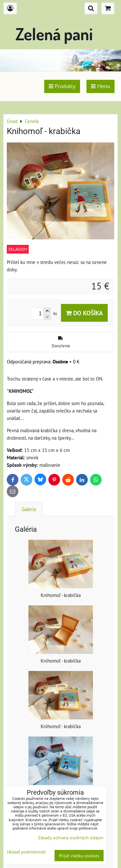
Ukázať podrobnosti (26, 852)
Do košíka (84, 313)
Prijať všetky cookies (79, 856)
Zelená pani (54, 34)
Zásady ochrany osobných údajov (71, 837)
